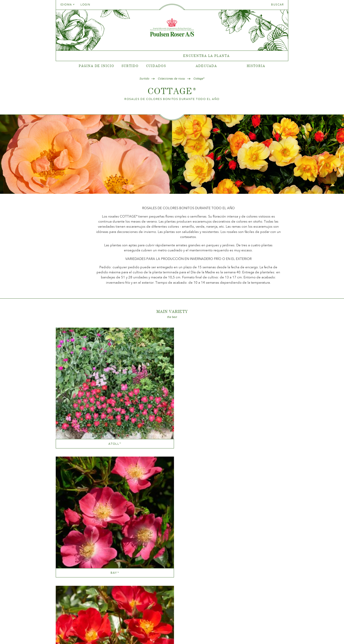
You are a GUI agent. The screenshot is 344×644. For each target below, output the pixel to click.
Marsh (172, 434)
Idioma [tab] (68, 5)
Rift (220, 434)
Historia (256, 66)
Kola (75, 434)
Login (85, 5)
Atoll (76, 380)
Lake (124, 524)
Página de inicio (96, 66)
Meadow (172, 524)
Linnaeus (124, 434)
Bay (124, 380)
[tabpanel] (172, 56)
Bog (75, 524)
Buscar (277, 5)
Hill (269, 380)
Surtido (130, 66)
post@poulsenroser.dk (222, 634)
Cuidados (156, 66)
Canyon (172, 380)
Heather (220, 380)
